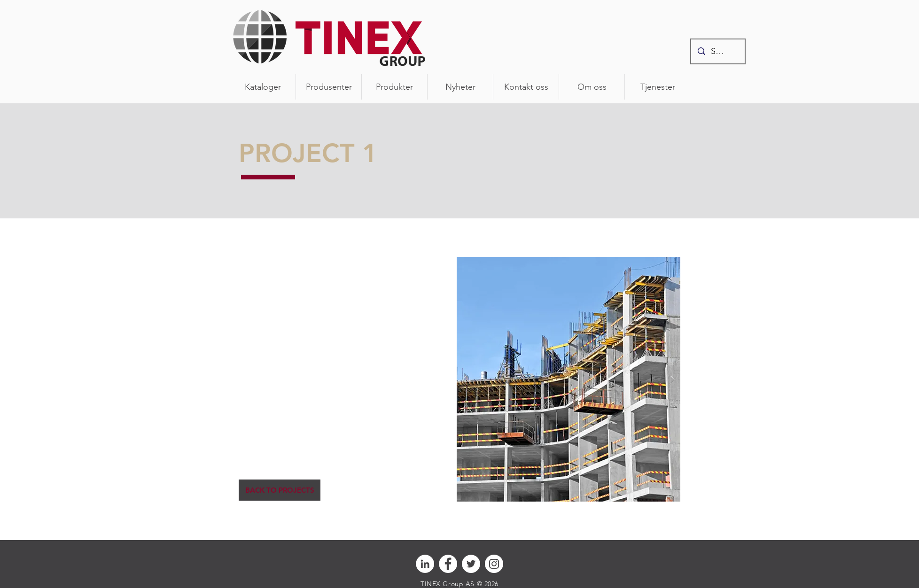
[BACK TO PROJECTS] (280, 490)
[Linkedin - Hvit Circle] (425, 564)
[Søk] (718, 51)
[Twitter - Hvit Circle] (471, 564)
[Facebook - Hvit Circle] (448, 564)
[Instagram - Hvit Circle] (494, 564)
